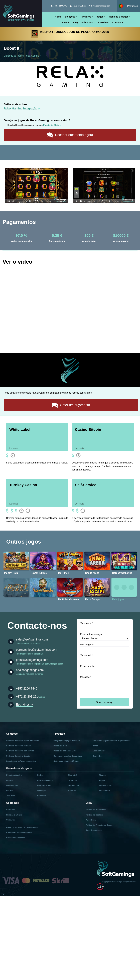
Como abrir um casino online (19, 832)
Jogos (100, 17)
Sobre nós (87, 23)
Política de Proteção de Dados (99, 825)
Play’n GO (73, 775)
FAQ (76, 23)
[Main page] (21, 14)
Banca (95, 746)
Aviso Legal (91, 820)
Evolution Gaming (14, 775)
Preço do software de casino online (22, 827)
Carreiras (103, 23)
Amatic (102, 780)
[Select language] (128, 6)
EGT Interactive (44, 785)
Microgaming (12, 785)
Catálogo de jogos (13, 56)
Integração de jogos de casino (67, 740)
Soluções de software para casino (21, 761)
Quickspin (42, 790)
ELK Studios (105, 790)
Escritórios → (25, 704)
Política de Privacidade (96, 809)
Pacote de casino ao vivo (65, 751)
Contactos (118, 23)
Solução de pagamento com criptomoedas (111, 740)
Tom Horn (11, 795)
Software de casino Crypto (18, 756)
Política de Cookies (94, 814)
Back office (97, 756)
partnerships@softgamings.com (37, 649)
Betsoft (9, 780)
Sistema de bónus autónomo (66, 761)
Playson (103, 775)
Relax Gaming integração (20, 109)
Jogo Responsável (94, 830)
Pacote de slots (60, 746)
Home (58, 17)
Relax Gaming (32, 56)
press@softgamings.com (32, 660)
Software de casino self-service (20, 751)
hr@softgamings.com (30, 670)
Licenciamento (99, 751)
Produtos (86, 17)
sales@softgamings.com (32, 639)
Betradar (72, 790)
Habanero (42, 795)
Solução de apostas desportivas (68, 756)
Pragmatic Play (106, 785)
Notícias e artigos (119, 17)
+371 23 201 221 (27, 696)
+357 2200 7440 (27, 688)
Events (66, 23)
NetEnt (40, 775)
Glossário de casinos (16, 838)
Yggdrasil (72, 780)
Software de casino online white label (23, 740)
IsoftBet (10, 790)
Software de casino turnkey (18, 746)
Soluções (70, 17)
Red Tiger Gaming (45, 780)
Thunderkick (74, 785)
